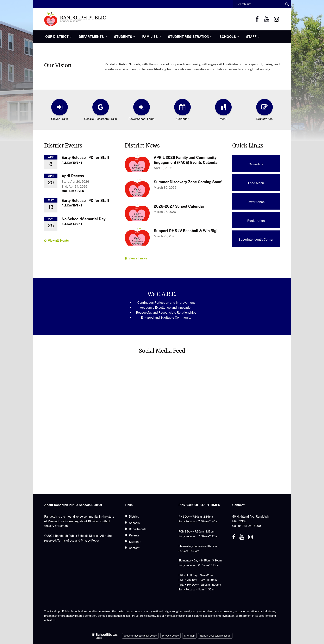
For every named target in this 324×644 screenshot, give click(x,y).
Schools (134, 523)
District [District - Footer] (134, 517)
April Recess (73, 176)
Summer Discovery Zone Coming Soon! (188, 182)
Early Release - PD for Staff (85, 158)
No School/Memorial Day (84, 219)
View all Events (58, 241)
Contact (134, 548)
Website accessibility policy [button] (140, 636)
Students (135, 542)
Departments (138, 529)
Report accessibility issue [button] (215, 636)
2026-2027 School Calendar (179, 206)
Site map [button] (189, 636)
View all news (138, 258)
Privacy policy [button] (170, 636)
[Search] (287, 4)
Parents (134, 535)
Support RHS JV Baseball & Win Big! (186, 231)
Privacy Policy (90, 541)
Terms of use (66, 541)
